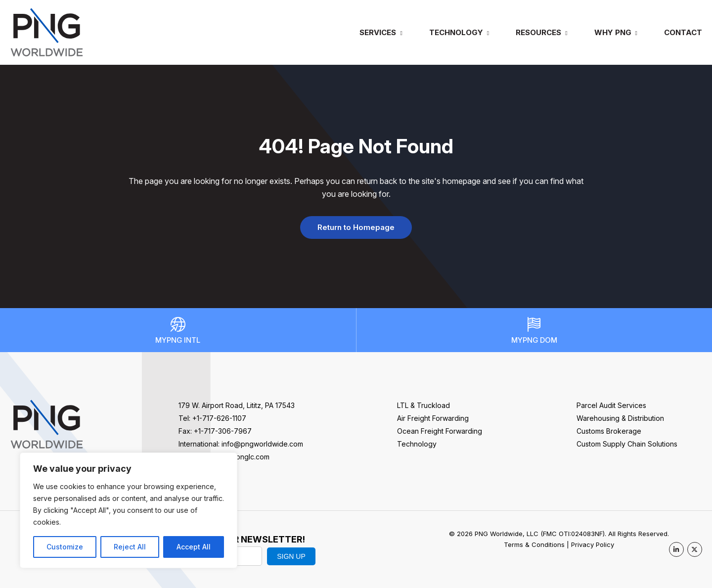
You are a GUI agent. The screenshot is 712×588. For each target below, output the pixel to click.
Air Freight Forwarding (433, 418)
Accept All (194, 547)
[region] (129, 510)
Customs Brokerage (609, 431)
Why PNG (613, 32)
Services (378, 32)
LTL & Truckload (423, 405)
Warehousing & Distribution (620, 418)
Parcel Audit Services (611, 405)
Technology (456, 32)
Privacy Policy (593, 544)
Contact (683, 32)
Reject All (130, 547)
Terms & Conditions (534, 544)
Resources (538, 32)
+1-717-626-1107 (219, 418)
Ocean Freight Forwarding (440, 431)
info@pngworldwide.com (262, 444)
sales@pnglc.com (241, 457)
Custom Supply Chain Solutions (627, 444)
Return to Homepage (356, 227)
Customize (65, 547)
